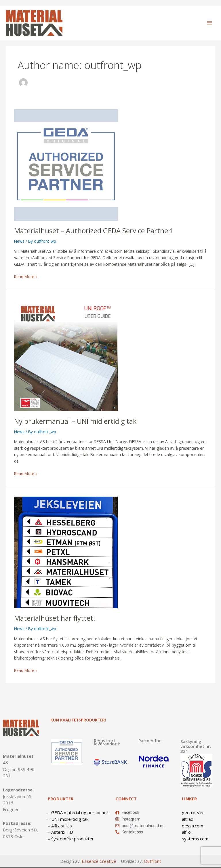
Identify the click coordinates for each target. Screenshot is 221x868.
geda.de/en (193, 812)
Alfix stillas (62, 826)
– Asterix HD (60, 832)
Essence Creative (99, 861)
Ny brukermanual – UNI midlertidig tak (75, 421)
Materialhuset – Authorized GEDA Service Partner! (94, 231)
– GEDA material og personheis (79, 812)
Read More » (26, 276)
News (19, 241)
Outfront (153, 861)
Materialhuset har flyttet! (55, 618)
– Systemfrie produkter (71, 839)
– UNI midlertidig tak (68, 819)
